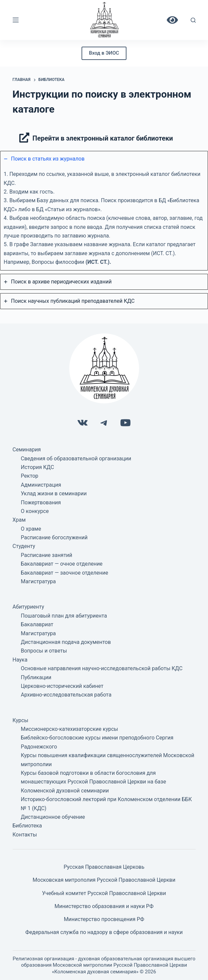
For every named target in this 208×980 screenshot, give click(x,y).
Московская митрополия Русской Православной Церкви (104, 880)
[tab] (104, 211)
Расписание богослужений (54, 537)
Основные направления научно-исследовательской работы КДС (102, 668)
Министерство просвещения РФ (104, 919)
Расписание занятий (47, 555)
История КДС (38, 467)
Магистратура (38, 581)
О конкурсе (35, 511)
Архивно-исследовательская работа (66, 695)
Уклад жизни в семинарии (54, 493)
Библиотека (27, 826)
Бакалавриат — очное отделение (62, 564)
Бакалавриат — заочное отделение (65, 573)
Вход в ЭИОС (104, 53)
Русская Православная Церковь (104, 867)
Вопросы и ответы (44, 651)
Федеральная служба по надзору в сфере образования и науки (104, 932)
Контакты (25, 835)
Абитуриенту (28, 607)
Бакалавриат (37, 624)
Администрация (41, 485)
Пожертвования (41, 502)
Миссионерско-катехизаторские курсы (70, 729)
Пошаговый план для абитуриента (64, 616)
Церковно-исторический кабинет (62, 686)
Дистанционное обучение (53, 817)
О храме (31, 529)
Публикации (36, 677)
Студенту (24, 546)
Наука (20, 660)
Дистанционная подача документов (66, 642)
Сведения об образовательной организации (76, 459)
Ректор (30, 476)
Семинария (27, 450)
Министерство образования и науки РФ (104, 906)
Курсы (20, 720)
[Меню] (16, 20)
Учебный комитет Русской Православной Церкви (104, 893)
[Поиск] (193, 20)
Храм (19, 520)
